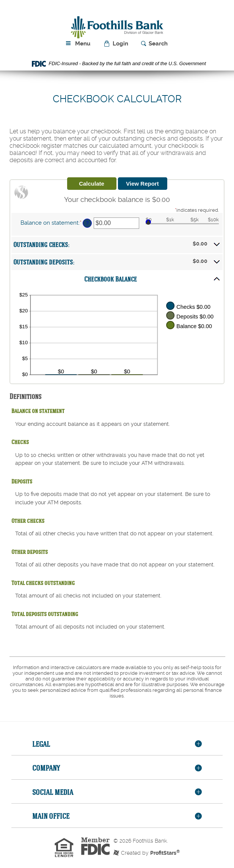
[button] (117, 44)
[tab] (117, 744)
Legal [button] (41, 744)
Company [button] (46, 768)
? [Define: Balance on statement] (87, 223)
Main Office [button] (51, 816)
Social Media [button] (53, 792)
